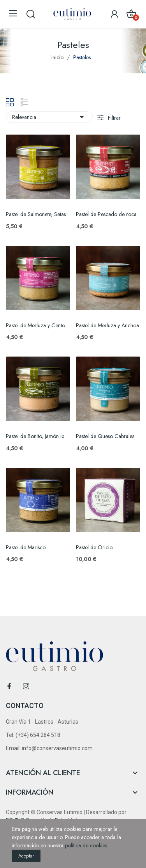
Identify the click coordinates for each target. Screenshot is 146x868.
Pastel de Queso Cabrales (105, 436)
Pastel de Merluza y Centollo (38, 326)
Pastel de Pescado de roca (106, 214)
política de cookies (86, 845)
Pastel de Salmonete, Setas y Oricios (38, 214)
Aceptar (26, 856)
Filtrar (113, 118)
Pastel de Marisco (26, 548)
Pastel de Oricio (94, 548)
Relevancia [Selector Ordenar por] (49, 117)
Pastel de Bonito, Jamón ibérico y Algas (38, 436)
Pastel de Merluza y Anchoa (107, 326)
